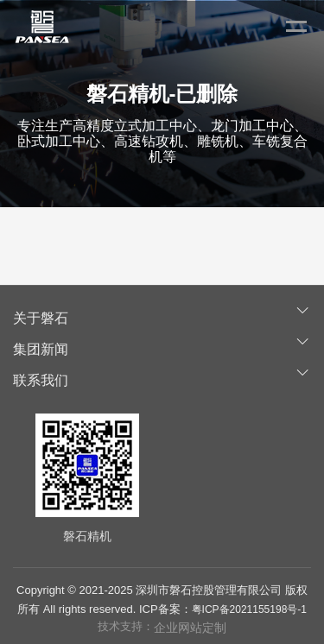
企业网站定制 (190, 628)
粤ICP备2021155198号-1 (249, 609)
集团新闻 (41, 349)
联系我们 (41, 380)
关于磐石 (41, 318)
